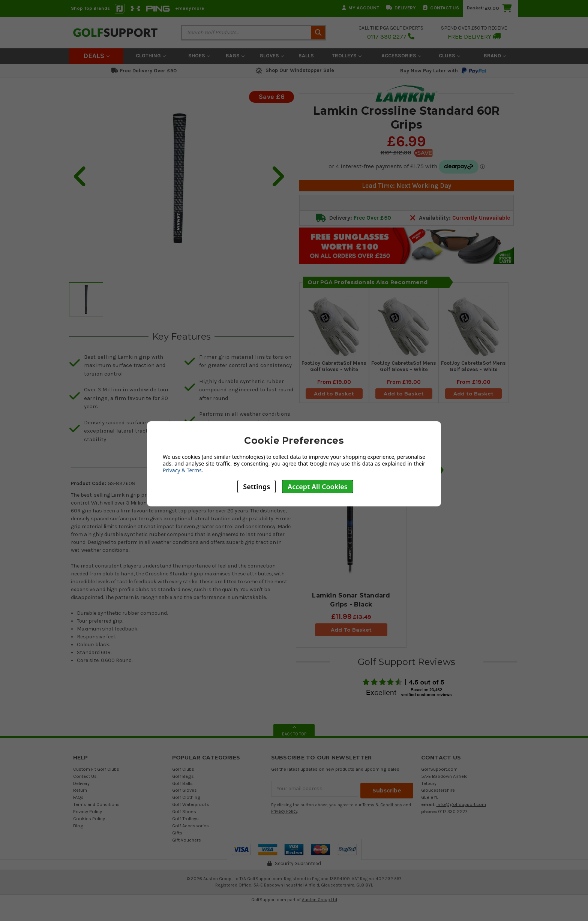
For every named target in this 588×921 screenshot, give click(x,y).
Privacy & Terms (182, 470)
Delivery (401, 8)
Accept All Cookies (318, 487)
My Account (361, 8)
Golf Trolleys (185, 818)
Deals (96, 56)
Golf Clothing (186, 797)
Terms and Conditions (96, 804)
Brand (495, 56)
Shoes (199, 56)
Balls (306, 56)
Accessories (401, 56)
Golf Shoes (184, 811)
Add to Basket (334, 396)
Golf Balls (182, 783)
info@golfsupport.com (461, 804)
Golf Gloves (184, 790)
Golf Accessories (190, 826)
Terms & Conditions (382, 803)
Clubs (449, 56)
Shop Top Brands (90, 8)
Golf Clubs (183, 769)
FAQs (78, 797)
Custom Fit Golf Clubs (96, 769)
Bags (235, 56)
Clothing (151, 56)
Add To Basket (351, 630)
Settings (256, 487)
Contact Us (441, 8)
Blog (78, 826)
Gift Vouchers (187, 840)
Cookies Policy (89, 818)
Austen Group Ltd (319, 900)
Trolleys (347, 56)
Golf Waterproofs (191, 804)
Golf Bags (183, 776)
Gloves (272, 56)
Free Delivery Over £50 (144, 71)
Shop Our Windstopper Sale (294, 70)
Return (80, 790)
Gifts (177, 833)
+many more (190, 8)
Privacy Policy (88, 811)
